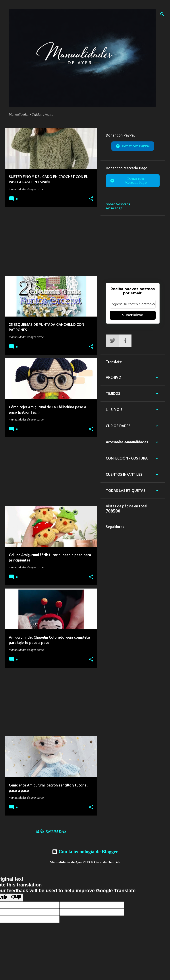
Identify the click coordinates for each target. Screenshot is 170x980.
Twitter (112, 341)
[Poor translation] (16, 898)
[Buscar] (162, 14)
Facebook (125, 341)
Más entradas (51, 832)
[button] (91, 199)
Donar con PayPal (133, 146)
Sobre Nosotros (118, 204)
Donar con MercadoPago (128, 181)
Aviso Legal (115, 208)
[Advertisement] (50, 241)
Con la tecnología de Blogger (85, 852)
